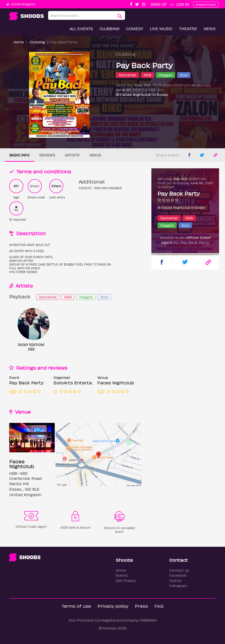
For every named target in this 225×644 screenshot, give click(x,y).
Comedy (135, 28)
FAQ (159, 606)
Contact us (179, 570)
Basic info (20, 155)
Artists (72, 155)
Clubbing (110, 28)
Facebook (178, 575)
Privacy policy (113, 606)
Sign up (159, 4)
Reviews (47, 155)
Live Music (161, 28)
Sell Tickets (126, 581)
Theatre (188, 28)
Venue (95, 155)
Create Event (206, 5)
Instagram (178, 586)
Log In (183, 4)
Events (122, 575)
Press (141, 606)
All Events (81, 28)
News (210, 28)
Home (19, 42)
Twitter (176, 581)
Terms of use (76, 606)
